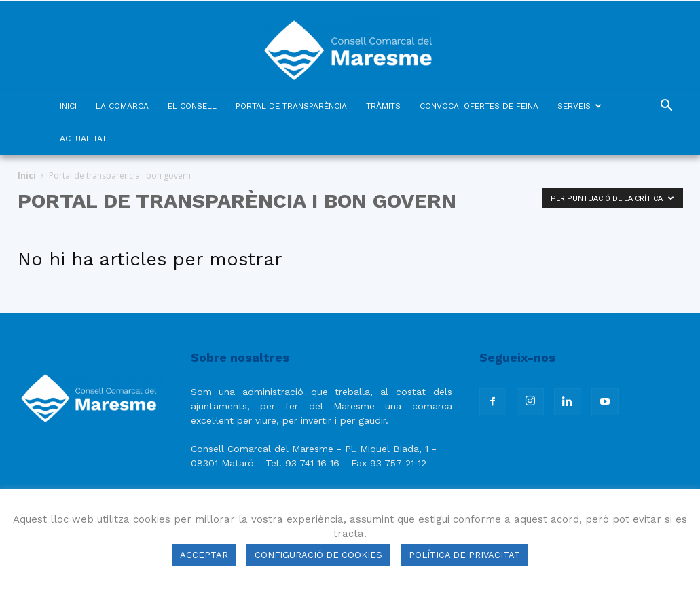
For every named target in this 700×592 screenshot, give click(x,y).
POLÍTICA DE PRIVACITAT (464, 555)
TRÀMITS (383, 106)
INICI (68, 106)
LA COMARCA (122, 106)
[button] (667, 107)
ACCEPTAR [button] (204, 555)
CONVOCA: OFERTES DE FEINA (479, 106)
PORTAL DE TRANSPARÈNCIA (291, 106)
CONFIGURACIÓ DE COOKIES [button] (318, 555)
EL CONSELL (192, 106)
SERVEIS (579, 106)
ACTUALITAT (83, 138)
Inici (27, 175)
